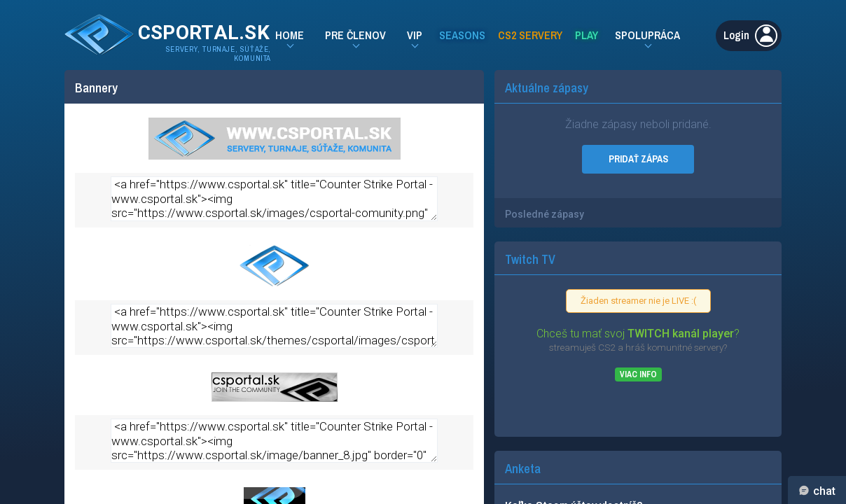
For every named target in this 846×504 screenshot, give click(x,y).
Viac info (638, 374)
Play (587, 35)
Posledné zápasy (545, 214)
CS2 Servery (530, 35)
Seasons (462, 35)
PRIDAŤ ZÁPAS (638, 159)
